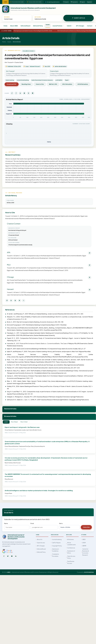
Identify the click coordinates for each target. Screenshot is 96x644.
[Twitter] (8, 556)
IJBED (84, 539)
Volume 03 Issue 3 (29, 51)
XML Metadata (67, 84)
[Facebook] (4, 556)
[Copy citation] (7, 301)
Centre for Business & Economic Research (86, 552)
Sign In (82, 2)
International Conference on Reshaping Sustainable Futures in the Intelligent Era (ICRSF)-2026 (31, 31)
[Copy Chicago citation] (90, 278)
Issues (48, 25)
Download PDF (12, 84)
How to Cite (40, 84)
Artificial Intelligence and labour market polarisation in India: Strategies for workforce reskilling (39, 490)
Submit (70, 26)
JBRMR (84, 546)
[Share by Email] (33, 93)
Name (6, 523)
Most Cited (24, 422)
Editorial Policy (38, 26)
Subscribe (86, 527)
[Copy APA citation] (90, 253)
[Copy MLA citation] (90, 265)
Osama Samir (19, 62)
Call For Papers (56, 543)
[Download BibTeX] (11, 301)
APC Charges (80, 26)
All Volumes (70, 539)
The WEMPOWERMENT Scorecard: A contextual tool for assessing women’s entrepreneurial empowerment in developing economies (48, 475)
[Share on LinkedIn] (20, 93)
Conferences (71, 548)
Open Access (41, 543)
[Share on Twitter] (29, 93)
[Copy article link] (12, 93)
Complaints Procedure (55, 555)
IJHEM (84, 543)
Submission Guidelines (55, 550)
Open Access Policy (71, 557)
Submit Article (79, 18)
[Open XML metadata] (19, 301)
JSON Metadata (83, 84)
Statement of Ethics (71, 552)
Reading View (26, 84)
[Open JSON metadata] (24, 301)
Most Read (14, 422)
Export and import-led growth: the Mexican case (22, 427)
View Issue (10, 89)
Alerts (61, 523)
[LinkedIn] (16, 556)
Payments (74, 2)
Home (5, 26)
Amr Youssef (9, 62)
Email (32, 523)
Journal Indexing (57, 539)
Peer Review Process (71, 562)
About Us (40, 539)
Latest (6, 422)
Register (89, 2)
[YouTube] (12, 556)
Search (66, 2)
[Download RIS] (15, 301)
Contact (90, 26)
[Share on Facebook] (16, 93)
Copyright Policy (57, 546)
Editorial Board (25, 26)
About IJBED (14, 26)
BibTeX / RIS (53, 84)
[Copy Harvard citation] (90, 290)
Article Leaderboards (71, 544)
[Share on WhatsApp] (24, 93)
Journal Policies (58, 26)
